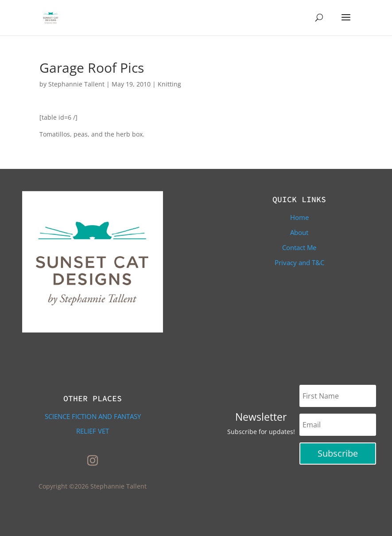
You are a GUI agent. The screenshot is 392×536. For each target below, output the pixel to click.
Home (299, 217)
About (299, 232)
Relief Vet (93, 431)
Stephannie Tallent (76, 84)
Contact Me (299, 247)
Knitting (169, 84)
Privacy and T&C (299, 262)
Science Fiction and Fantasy (93, 416)
